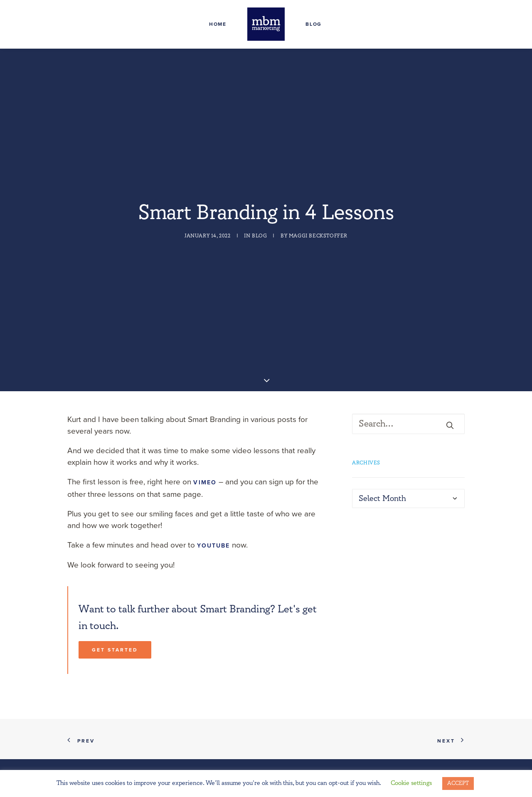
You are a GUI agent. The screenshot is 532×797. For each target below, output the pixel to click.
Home (218, 24)
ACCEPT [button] (458, 783)
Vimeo (205, 436)
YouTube (213, 500)
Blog (314, 24)
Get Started (115, 604)
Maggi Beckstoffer (318, 213)
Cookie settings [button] (411, 783)
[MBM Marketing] (266, 24)
